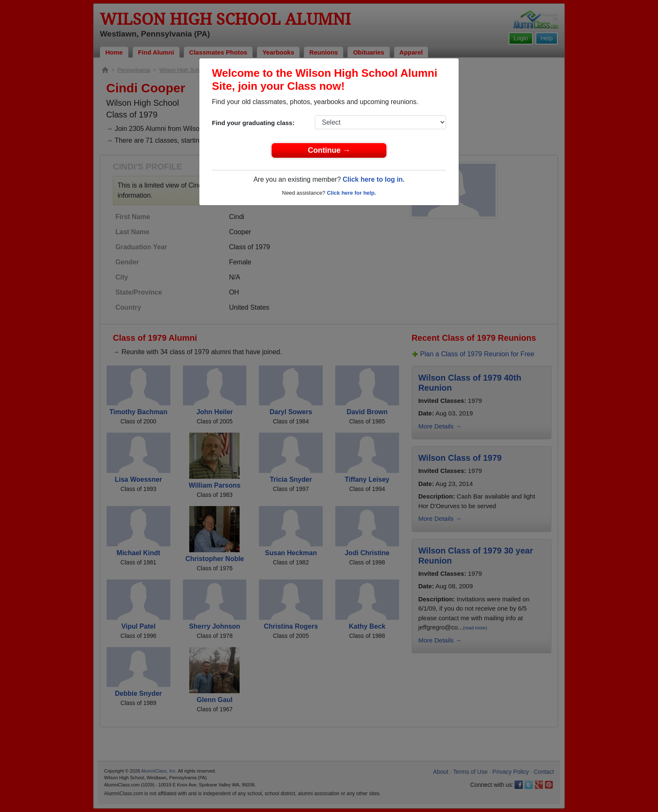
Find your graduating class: (253, 123)
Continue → (329, 150)
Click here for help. (351, 193)
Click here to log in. (373, 179)
